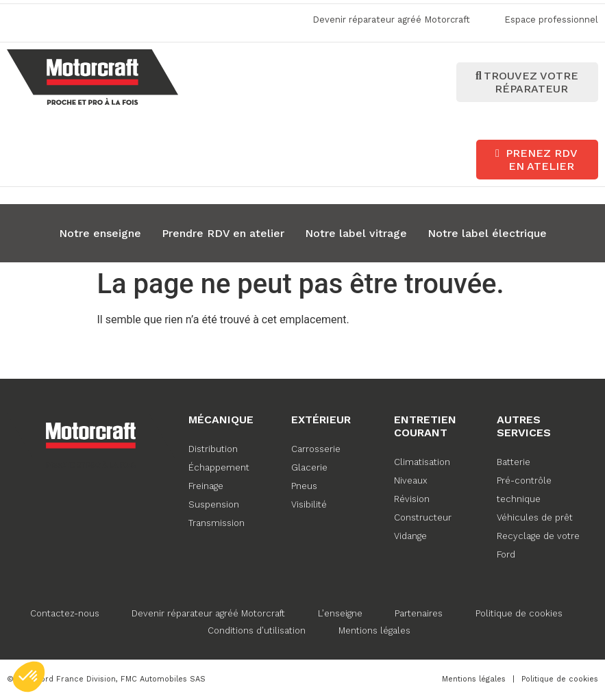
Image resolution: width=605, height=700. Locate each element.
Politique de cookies (522, 612)
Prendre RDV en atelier (223, 232)
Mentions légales (376, 629)
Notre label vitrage (356, 232)
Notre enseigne (100, 232)
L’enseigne (339, 612)
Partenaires (420, 612)
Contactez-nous (61, 612)
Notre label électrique (487, 232)
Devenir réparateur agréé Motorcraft (206, 612)
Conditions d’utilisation (257, 629)
